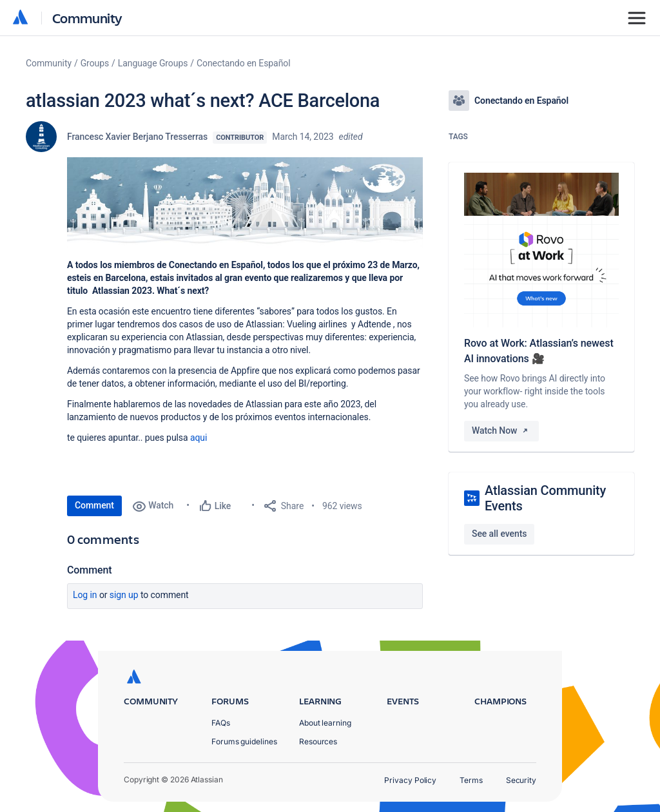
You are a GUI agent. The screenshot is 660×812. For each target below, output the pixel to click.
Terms (471, 780)
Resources (318, 741)
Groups (95, 63)
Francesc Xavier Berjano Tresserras (137, 137)
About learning (325, 723)
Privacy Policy (410, 780)
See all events (499, 534)
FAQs (221, 723)
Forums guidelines (244, 741)
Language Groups (153, 63)
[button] (245, 202)
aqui (199, 438)
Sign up (124, 595)
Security (521, 780)
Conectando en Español (244, 63)
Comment (94, 505)
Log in (85, 595)
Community (87, 18)
